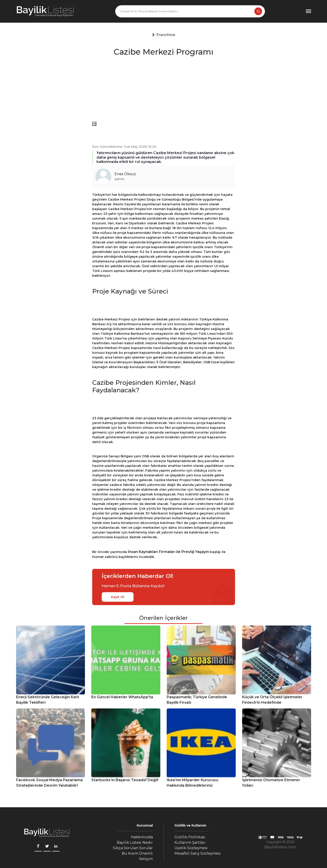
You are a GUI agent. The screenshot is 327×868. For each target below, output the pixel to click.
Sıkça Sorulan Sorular (133, 848)
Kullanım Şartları (190, 843)
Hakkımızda (142, 837)
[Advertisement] (164, 90)
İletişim (146, 859)
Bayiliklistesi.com (280, 847)
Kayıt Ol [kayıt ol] (118, 597)
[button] (166, 35)
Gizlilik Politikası (190, 837)
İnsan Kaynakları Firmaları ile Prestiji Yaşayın (168, 552)
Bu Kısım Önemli (137, 853)
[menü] (94, 124)
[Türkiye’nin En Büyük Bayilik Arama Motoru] (190, 11)
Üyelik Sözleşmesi (191, 848)
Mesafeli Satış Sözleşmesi (198, 853)
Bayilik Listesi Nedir (135, 843)
